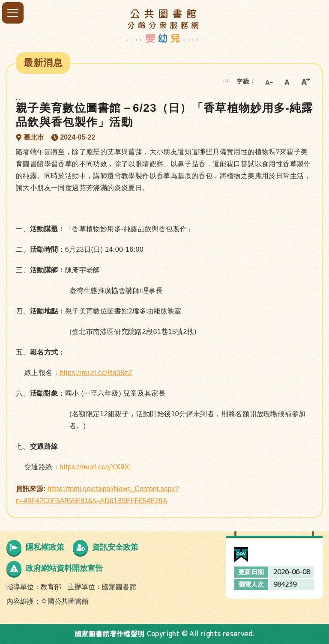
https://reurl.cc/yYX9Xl (95, 467)
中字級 (287, 81)
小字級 (269, 81)
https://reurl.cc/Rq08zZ (96, 373)
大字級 (305, 81)
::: (225, 80)
